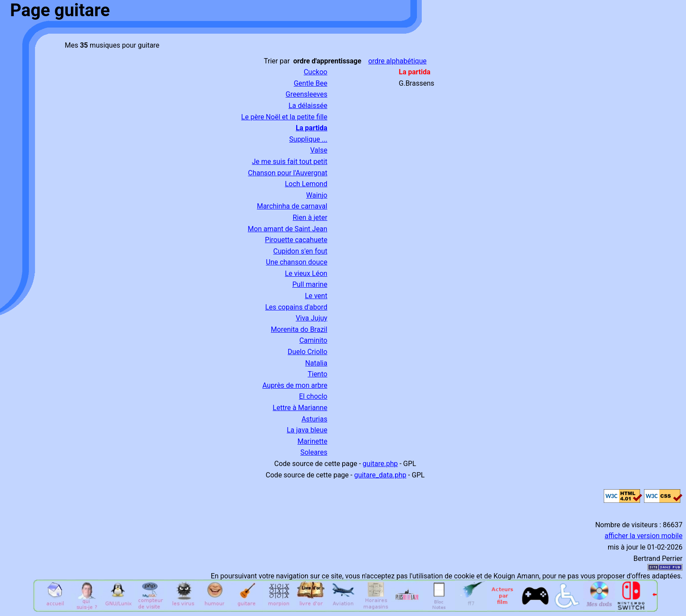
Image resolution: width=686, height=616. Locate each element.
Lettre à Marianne (300, 408)
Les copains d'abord (296, 307)
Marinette (312, 441)
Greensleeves (306, 94)
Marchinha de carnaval (292, 206)
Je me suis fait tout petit (290, 162)
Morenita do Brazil (299, 329)
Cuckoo (315, 72)
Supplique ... (308, 139)
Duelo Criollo (308, 352)
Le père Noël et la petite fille (284, 117)
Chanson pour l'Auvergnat (288, 173)
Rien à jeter (310, 218)
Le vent (316, 296)
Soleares (314, 452)
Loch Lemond (306, 184)
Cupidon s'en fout (300, 251)
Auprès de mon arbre (295, 385)
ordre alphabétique (397, 61)
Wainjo (317, 195)
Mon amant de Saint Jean (287, 229)
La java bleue (307, 430)
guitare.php (380, 464)
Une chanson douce (297, 262)
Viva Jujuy (311, 318)
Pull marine (310, 284)
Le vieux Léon (306, 273)
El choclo (313, 396)
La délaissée (308, 106)
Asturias (314, 419)
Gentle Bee (310, 83)
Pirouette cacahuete (296, 240)
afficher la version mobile (644, 536)
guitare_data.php (380, 475)
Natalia (317, 363)
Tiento (317, 374)
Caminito (313, 340)
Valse (319, 150)
